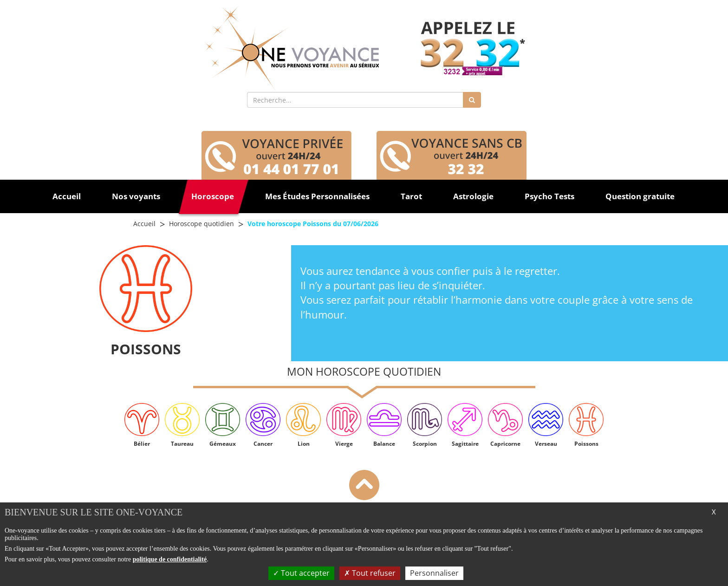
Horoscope (213, 196)
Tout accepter (301, 573)
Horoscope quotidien (201, 224)
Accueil (67, 196)
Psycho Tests (549, 196)
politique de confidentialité (170, 559)
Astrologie (473, 196)
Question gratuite (640, 196)
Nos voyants (136, 196)
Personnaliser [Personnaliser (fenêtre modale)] (434, 573)
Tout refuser (370, 573)
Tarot (411, 196)
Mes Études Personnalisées (317, 196)
